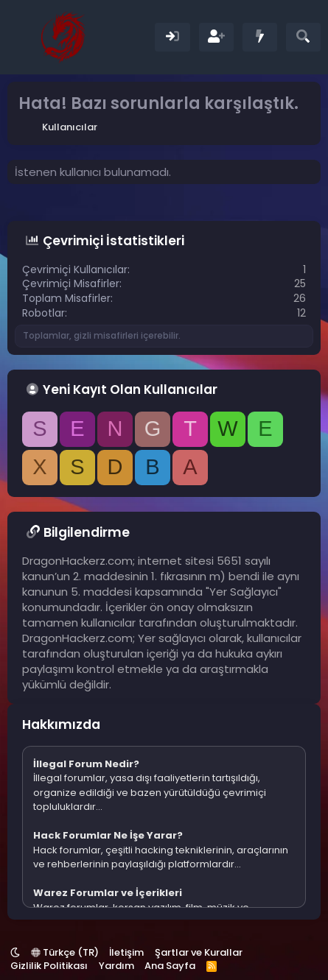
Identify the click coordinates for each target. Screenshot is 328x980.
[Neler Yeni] (260, 37)
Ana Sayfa (170, 966)
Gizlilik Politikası (49, 966)
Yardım (116, 966)
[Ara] (303, 37)
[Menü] (20, 37)
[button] (15, 952)
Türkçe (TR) (65, 952)
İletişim (126, 952)
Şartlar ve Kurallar (199, 952)
